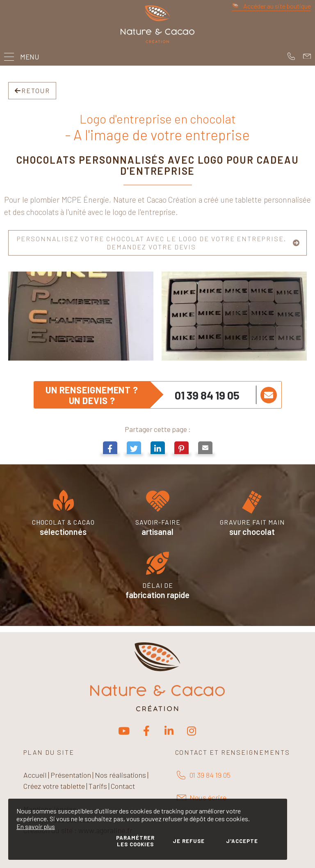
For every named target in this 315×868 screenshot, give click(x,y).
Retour (32, 90)
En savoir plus (36, 826)
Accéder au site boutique (272, 6)
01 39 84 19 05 (207, 395)
